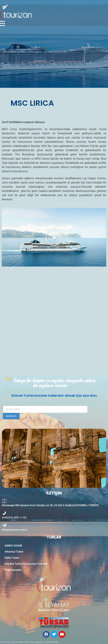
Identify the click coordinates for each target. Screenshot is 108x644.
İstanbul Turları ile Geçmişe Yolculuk (26, 564)
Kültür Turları (12, 558)
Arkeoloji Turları (14, 552)
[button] (54, 237)
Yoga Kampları (13, 570)
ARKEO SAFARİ (13, 546)
